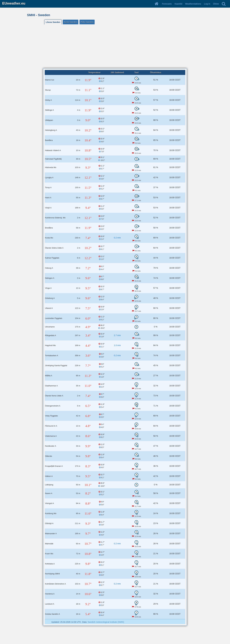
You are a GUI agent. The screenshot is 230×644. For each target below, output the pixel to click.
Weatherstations (193, 4)
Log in (207, 4)
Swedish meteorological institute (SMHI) (106, 622)
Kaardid (178, 4)
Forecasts (167, 4)
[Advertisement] (115, 46)
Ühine (216, 4)
